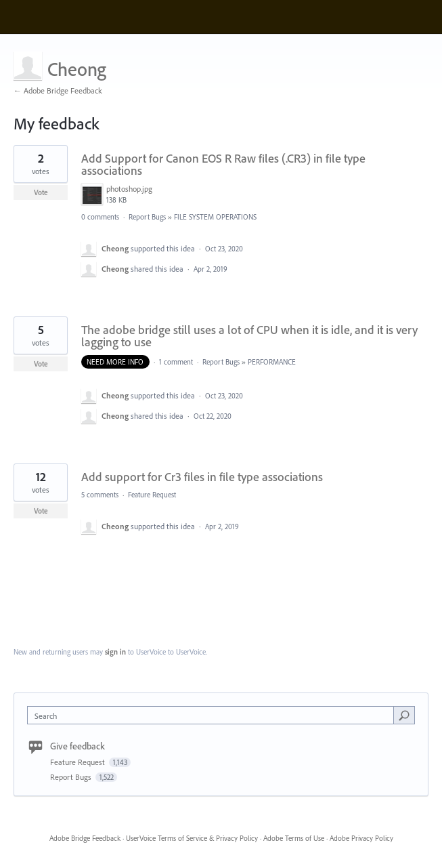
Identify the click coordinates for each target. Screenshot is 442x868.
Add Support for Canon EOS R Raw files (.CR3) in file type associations (223, 164)
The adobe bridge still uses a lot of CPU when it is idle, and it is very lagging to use (249, 336)
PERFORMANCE (272, 362)
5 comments (100, 495)
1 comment (176, 362)
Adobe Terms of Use (294, 838)
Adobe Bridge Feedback (85, 838)
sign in (115, 652)
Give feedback (78, 746)
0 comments (100, 217)
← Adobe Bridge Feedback (58, 90)
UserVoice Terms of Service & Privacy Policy (192, 838)
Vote (41, 192)
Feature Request (152, 495)
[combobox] (214, 715)
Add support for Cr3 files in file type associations (202, 477)
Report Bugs (147, 217)
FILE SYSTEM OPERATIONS (215, 217)
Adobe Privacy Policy (361, 838)
